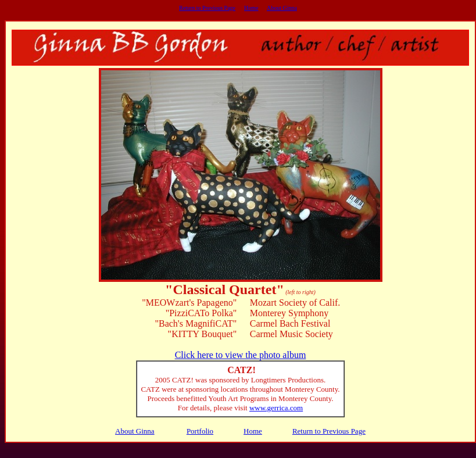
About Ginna (282, 8)
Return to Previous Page (207, 8)
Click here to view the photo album (241, 355)
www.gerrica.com (276, 408)
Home (251, 8)
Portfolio (200, 431)
